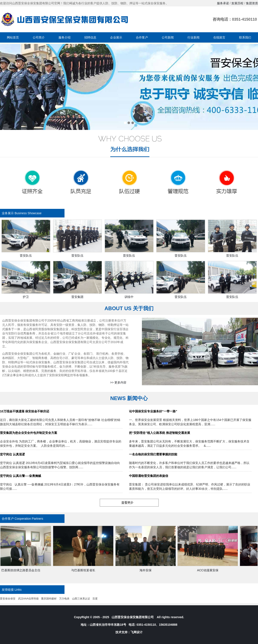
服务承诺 (223, 3)
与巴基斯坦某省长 (85, 570)
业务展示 (8, 213)
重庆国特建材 (49, 599)
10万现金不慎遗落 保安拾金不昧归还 (25, 411)
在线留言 (219, 37)
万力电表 (64, 599)
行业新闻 (193, 37)
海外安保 (147, 570)
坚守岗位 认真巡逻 (12, 454)
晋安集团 (77, 297)
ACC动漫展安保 (210, 570)
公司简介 (39, 37)
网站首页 (13, 37)
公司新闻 (168, 37)
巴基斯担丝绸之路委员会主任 (23, 570)
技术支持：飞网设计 (129, 632)
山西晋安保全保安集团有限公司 (133, 617)
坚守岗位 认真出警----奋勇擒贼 (21, 476)
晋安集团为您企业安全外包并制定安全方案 (29, 433)
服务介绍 (64, 37)
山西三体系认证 (81, 599)
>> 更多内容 (118, 382)
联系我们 (245, 37)
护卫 (26, 297)
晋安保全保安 (8, 599)
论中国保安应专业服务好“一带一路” (153, 411)
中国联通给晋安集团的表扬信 (149, 476)
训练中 (129, 297)
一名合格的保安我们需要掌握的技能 (153, 454)
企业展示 (116, 37)
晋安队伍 (26, 256)
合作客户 (142, 37)
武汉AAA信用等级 (28, 599)
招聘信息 (90, 37)
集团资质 (252, 3)
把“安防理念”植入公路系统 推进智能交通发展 (160, 433)
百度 (95, 599)
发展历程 (237, 3)
